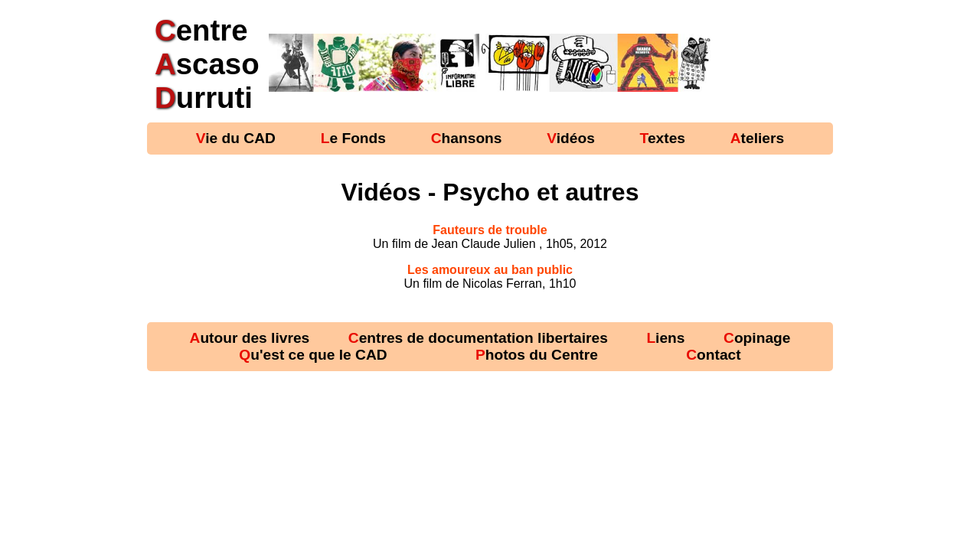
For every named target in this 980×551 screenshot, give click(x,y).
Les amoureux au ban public (490, 270)
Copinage (757, 338)
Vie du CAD (236, 138)
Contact (713, 355)
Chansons (467, 138)
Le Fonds (353, 138)
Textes (663, 138)
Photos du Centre (537, 355)
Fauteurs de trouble (490, 230)
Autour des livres (250, 338)
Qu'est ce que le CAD (313, 355)
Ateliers (757, 138)
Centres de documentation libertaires (478, 338)
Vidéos (571, 138)
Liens (665, 338)
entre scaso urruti (207, 64)
